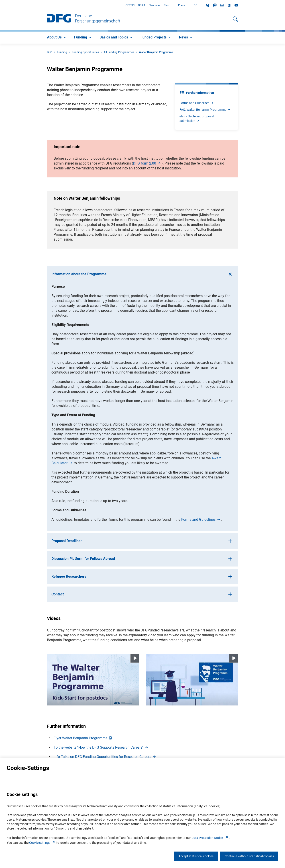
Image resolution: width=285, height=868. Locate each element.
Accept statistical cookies (196, 856)
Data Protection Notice (210, 838)
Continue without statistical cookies (249, 856)
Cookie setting (42, 843)
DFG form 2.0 (147, 163)
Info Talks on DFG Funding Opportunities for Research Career (105, 757)
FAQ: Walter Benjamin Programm (205, 110)
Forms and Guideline (197, 103)
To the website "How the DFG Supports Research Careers (101, 747)
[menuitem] (57, 38)
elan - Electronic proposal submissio (197, 119)
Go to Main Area (0, 5)
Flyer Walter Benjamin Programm (83, 738)
